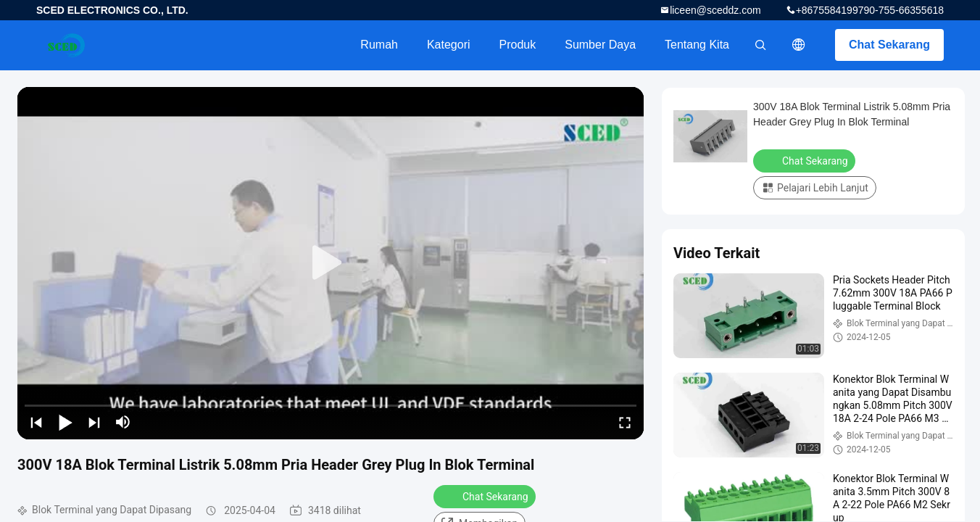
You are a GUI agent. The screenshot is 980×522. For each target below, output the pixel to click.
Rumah (379, 45)
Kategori (449, 45)
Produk (518, 45)
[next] (94, 422)
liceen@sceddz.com (715, 10)
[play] (331, 263)
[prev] (36, 422)
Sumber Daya (600, 45)
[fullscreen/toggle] (625, 422)
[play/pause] (65, 422)
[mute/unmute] (123, 422)
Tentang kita (697, 45)
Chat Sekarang (889, 45)
